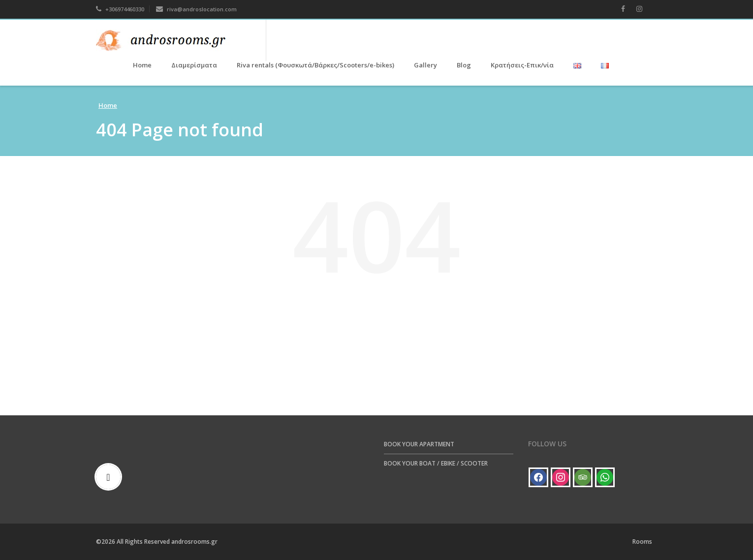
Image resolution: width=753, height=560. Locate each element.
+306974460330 (120, 9)
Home (142, 65)
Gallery (425, 65)
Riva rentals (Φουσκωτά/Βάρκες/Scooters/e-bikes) (315, 65)
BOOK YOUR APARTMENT (419, 444)
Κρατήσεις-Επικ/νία (522, 65)
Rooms (642, 542)
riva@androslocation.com (196, 9)
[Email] (111, 477)
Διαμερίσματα (194, 65)
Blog (464, 65)
